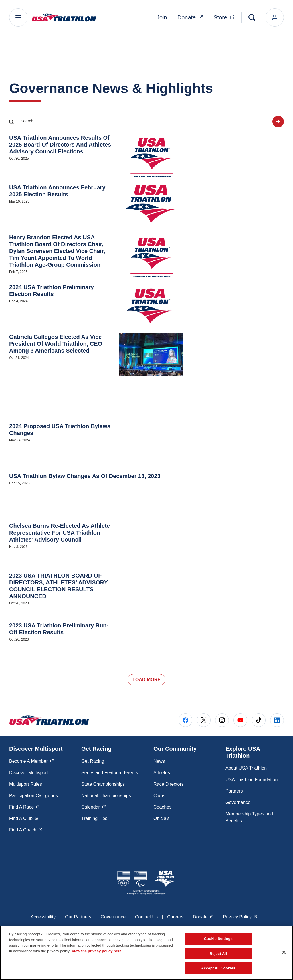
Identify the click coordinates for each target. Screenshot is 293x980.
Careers (175, 917)
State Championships (103, 784)
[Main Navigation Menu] (18, 17)
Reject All (218, 954)
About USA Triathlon (246, 768)
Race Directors (169, 784)
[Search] (252, 17)
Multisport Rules (26, 784)
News (159, 761)
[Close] (284, 952)
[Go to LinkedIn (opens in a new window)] (277, 720)
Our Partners (78, 917)
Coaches (162, 807)
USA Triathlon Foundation (252, 780)
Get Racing (93, 761)
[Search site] (278, 122)
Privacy (240, 916)
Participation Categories (33, 796)
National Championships (106, 796)
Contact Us (146, 917)
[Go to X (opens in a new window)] (204, 720)
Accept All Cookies (218, 968)
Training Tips (94, 818)
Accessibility (43, 917)
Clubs (159, 796)
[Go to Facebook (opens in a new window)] (185, 720)
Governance (238, 802)
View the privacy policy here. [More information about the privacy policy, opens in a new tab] (97, 951)
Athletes (162, 773)
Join (162, 17)
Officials (162, 818)
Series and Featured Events (110, 773)
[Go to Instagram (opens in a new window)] (222, 720)
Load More (146, 680)
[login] (275, 17)
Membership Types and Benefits (249, 817)
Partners (234, 791)
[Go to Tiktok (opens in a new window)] (259, 720)
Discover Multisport (29, 773)
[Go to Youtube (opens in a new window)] (240, 720)
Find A (24, 807)
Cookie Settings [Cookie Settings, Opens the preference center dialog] (218, 939)
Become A (31, 761)
